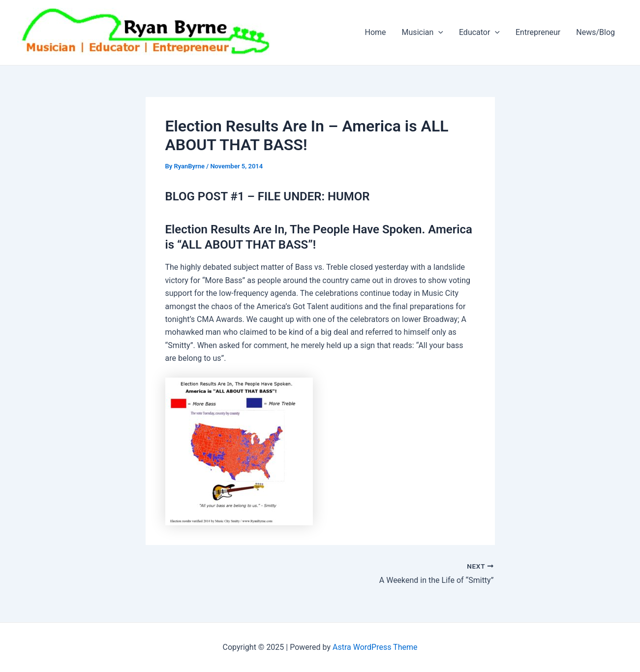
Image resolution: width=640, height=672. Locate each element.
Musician (423, 32)
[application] (438, 32)
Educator (479, 32)
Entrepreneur (538, 32)
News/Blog (595, 32)
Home (376, 32)
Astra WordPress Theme (375, 647)
